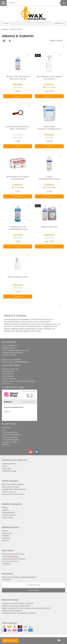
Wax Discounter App (10, 369)
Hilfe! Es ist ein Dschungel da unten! (16, 606)
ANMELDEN (59, 23)
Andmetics (6, 538)
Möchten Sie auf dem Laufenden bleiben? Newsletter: (19, 578)
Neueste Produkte (56, 40)
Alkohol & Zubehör (16, 29)
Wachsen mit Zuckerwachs (13, 494)
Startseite (5, 29)
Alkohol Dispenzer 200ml (18, 277)
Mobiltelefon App (9, 471)
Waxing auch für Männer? (12, 611)
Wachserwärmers (9, 515)
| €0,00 (10, 641)
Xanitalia (5, 536)
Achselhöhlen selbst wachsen (14, 489)
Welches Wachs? (9, 464)
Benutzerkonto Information (13, 554)
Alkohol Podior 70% (49, 227)
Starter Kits (7, 469)
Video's (5, 466)
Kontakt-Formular (9, 442)
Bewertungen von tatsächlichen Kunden (19, 381)
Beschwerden (8, 374)
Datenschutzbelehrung (12, 435)
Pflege (5, 508)
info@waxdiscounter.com (12, 352)
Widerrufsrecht (8, 371)
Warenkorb (18, 96)
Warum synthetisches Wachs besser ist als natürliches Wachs (26, 608)
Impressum (7, 427)
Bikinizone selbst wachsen (13, 484)
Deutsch (6, 23)
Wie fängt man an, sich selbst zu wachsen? (19, 613)
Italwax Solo (7, 533)
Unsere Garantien (9, 379)
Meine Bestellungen (10, 556)
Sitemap (6, 444)
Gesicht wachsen (9, 492)
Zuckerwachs (8, 517)
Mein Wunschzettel (10, 561)
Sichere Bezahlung (10, 437)
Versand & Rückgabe (11, 440)
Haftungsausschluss (10, 432)
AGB (4, 430)
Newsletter (7, 564)
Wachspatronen (9, 512)
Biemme (6, 541)
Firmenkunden (8, 376)
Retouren (6, 384)
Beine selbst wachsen (11, 487)
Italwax (5, 531)
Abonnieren (34, 590)
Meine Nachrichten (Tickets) (13, 559)
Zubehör (6, 510)
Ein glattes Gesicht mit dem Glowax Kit (18, 603)
